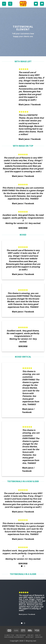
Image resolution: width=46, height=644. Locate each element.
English (39, 637)
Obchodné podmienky (14, 637)
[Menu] (4, 4)
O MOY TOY (9, 635)
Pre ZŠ (38, 635)
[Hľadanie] (10, 4)
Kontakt (30, 637)
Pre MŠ (31, 635)
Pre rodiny (21, 635)
